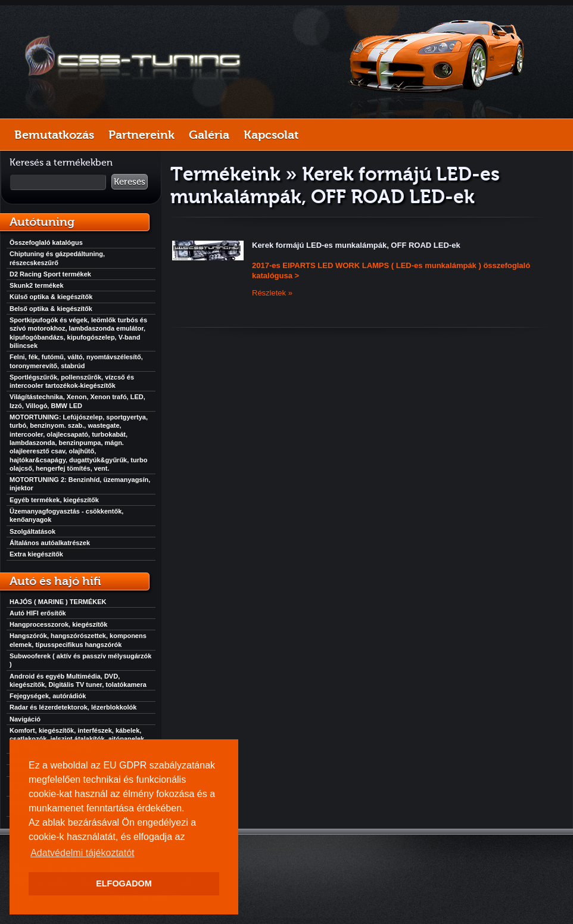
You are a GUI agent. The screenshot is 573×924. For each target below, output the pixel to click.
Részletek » (272, 293)
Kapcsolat (271, 135)
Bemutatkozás (54, 135)
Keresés (130, 182)
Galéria (209, 135)
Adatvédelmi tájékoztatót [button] (82, 853)
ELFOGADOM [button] (124, 883)
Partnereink (141, 135)
